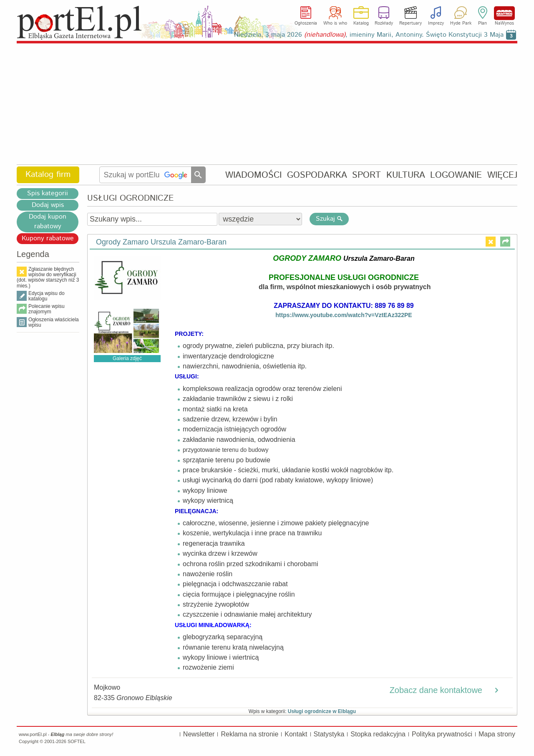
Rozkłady (384, 23)
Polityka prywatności (442, 734)
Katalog (361, 23)
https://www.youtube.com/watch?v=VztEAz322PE (344, 315)
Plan (482, 23)
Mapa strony (497, 734)
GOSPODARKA (317, 175)
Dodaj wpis (48, 205)
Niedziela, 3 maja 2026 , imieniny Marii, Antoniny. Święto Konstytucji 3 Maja (369, 35)
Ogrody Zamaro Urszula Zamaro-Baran (161, 242)
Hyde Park (461, 23)
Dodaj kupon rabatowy (48, 222)
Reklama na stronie (249, 734)
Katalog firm (48, 175)
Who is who (335, 23)
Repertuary (411, 23)
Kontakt (296, 734)
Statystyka (329, 734)
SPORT (366, 175)
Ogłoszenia (306, 23)
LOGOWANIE (456, 175)
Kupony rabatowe (48, 238)
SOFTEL (77, 741)
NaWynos (504, 13)
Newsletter (199, 734)
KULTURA (406, 175)
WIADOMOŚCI (253, 175)
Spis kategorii (48, 193)
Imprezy (436, 23)
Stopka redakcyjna (378, 734)
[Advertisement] (267, 104)
